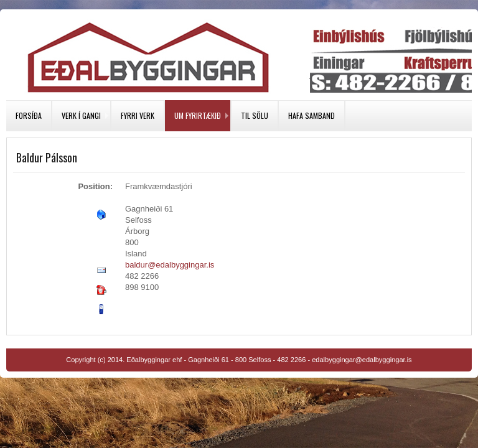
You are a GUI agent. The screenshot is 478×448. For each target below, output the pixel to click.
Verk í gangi (81, 115)
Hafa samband (312, 115)
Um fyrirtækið (198, 115)
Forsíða (29, 115)
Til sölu (255, 115)
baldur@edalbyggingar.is (170, 265)
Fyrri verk (138, 115)
